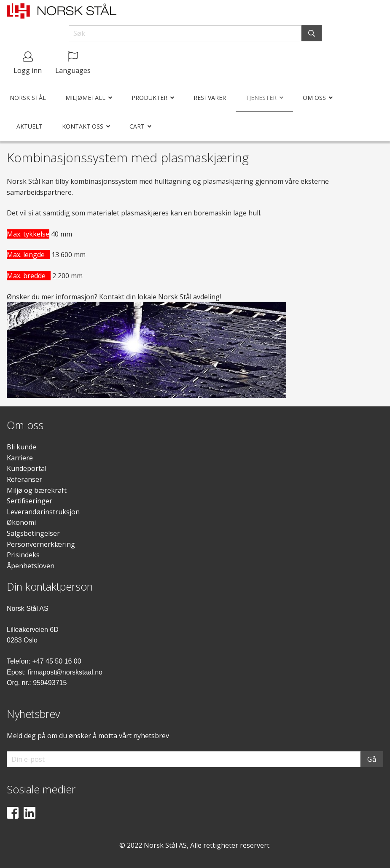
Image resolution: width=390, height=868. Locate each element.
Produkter (149, 98)
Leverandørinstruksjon (43, 512)
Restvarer (210, 98)
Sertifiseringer (30, 501)
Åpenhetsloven (31, 566)
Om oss (314, 98)
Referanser (24, 479)
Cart (137, 126)
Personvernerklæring (41, 544)
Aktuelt (30, 126)
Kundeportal (27, 468)
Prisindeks (23, 555)
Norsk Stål (28, 98)
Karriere (20, 458)
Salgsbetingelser (33, 533)
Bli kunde (22, 447)
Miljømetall (85, 98)
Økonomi (21, 522)
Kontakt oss (83, 126)
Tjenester (261, 98)
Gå (372, 759)
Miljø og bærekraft (37, 490)
